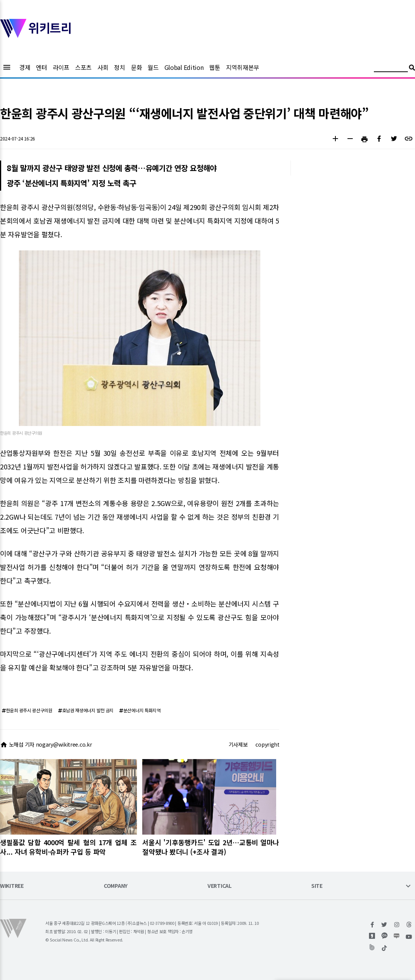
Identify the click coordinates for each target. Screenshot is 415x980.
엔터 (41, 67)
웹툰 (214, 67)
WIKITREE (12, 886)
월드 (153, 67)
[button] (335, 140)
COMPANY (116, 886)
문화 (136, 67)
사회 (103, 67)
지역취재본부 (243, 67)
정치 (119, 67)
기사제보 (238, 744)
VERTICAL (220, 886)
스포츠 (83, 67)
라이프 (61, 67)
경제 (25, 67)
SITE (317, 886)
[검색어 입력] (391, 69)
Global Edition (184, 67)
